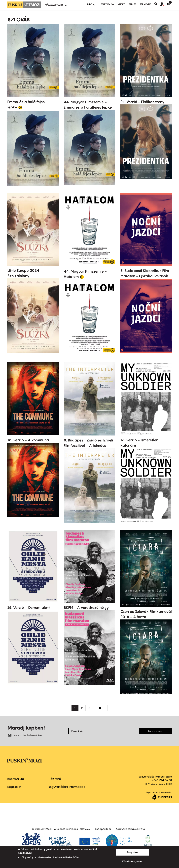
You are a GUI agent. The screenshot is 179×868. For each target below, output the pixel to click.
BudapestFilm (103, 829)
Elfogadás (132, 852)
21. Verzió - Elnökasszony (142, 102)
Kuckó (122, 4)
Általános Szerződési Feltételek (72, 829)
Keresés (157, 4)
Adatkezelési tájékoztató (130, 829)
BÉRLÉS (133, 4)
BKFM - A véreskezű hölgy (86, 608)
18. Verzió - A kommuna (28, 440)
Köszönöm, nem (132, 861)
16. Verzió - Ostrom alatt (29, 608)
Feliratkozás (155, 731)
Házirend (55, 779)
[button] (163, 4)
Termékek (145, 4)
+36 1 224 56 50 (162, 780)
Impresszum (16, 779)
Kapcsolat (14, 787)
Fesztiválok (107, 4)
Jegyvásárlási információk (67, 787)
